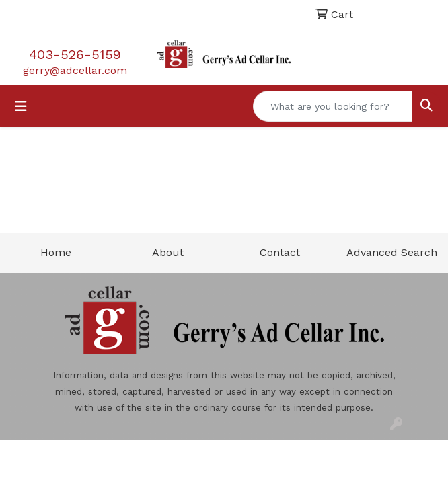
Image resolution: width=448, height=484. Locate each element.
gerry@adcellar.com (75, 70)
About (168, 252)
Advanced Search (392, 252)
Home (56, 252)
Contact (280, 252)
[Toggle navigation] (21, 106)
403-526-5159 (75, 54)
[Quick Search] (333, 106)
